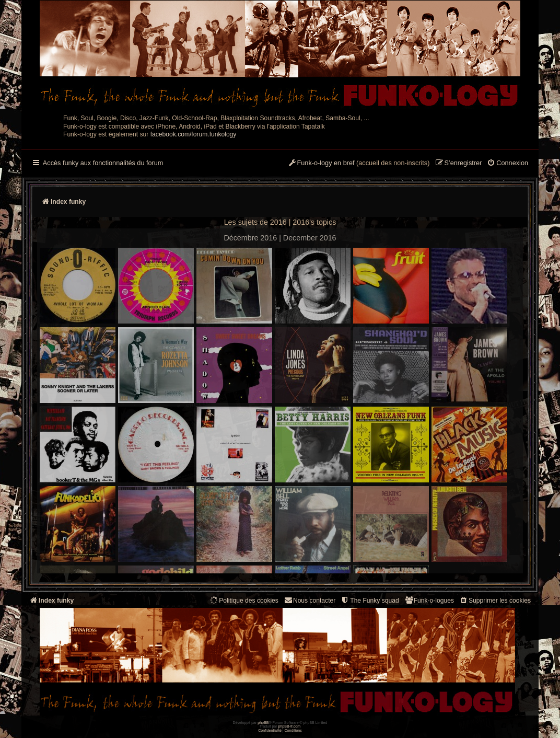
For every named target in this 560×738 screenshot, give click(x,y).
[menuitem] (507, 164)
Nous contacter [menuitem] (310, 600)
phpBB (263, 723)
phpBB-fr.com (290, 726)
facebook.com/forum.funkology (194, 134)
